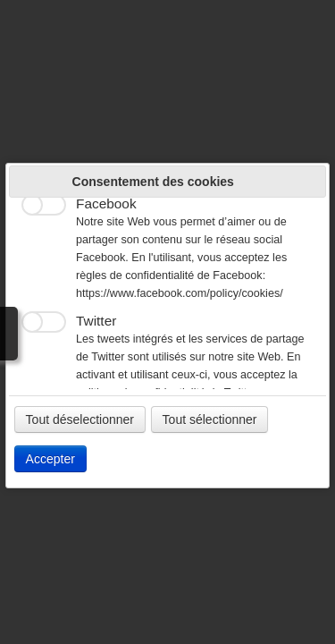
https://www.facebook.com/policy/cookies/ (180, 293)
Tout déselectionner (80, 419)
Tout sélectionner (210, 419)
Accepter (50, 459)
